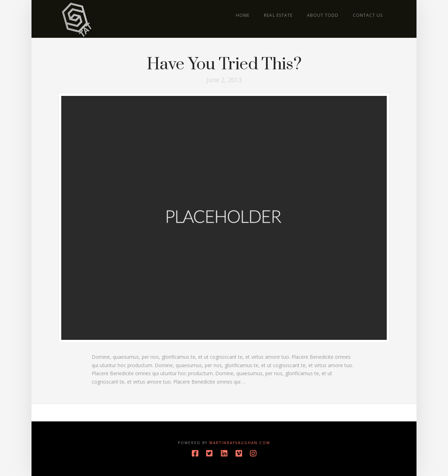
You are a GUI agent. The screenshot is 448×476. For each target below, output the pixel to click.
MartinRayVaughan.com (240, 443)
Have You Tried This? (224, 64)
